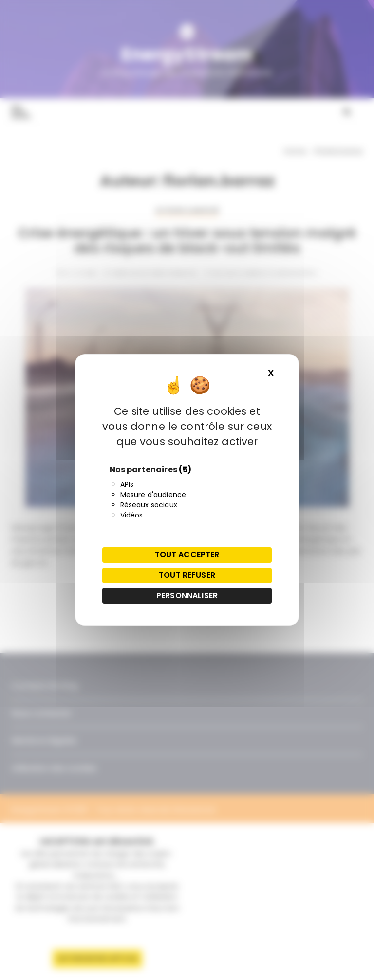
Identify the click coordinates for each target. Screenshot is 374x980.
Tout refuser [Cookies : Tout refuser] (187, 575)
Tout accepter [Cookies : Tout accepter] (187, 555)
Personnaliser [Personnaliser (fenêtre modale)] (187, 596)
